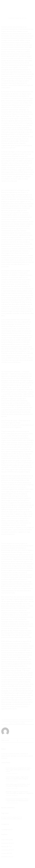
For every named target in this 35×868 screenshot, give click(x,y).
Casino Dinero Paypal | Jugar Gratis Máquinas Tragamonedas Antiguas (17, 778)
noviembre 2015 (7, 850)
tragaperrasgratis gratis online (23, 599)
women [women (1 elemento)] (19, 818)
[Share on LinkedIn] (25, 715)
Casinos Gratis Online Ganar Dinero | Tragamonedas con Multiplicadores (18, 800)
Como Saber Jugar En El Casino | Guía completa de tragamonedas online (18, 785)
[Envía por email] (19, 715)
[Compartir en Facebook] (13, 715)
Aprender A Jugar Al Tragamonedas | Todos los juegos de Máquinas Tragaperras (20, 792)
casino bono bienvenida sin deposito (18, 445)
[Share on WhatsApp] (10, 715)
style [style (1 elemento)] (15, 818)
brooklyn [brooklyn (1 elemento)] (4, 818)
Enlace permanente (20, 723)
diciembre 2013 (6, 857)
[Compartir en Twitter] (16, 715)
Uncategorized (6, 829)
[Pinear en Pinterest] (22, 715)
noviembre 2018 (7, 843)
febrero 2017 (5, 847)
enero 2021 (5, 840)
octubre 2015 (6, 853)
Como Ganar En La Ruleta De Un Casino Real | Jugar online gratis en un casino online (18, 770)
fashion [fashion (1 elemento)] (10, 818)
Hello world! (5, 740)
